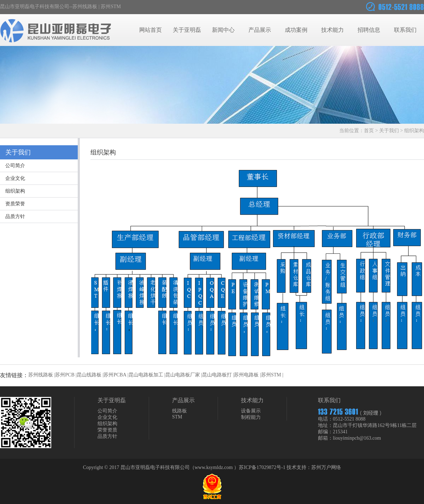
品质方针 (15, 216)
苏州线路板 (85, 7)
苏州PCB (65, 375)
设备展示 (251, 411)
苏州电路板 (246, 375)
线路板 (179, 411)
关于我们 (389, 131)
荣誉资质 (107, 430)
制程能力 (251, 417)
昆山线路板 (89, 375)
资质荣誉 (15, 204)
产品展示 (260, 30)
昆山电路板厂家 (183, 375)
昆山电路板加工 (146, 375)
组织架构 (15, 191)
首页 (369, 131)
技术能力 (332, 30)
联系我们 (405, 30)
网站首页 (151, 30)
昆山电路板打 (217, 375)
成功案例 (296, 30)
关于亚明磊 (187, 30)
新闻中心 (223, 30)
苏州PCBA (115, 375)
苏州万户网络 (326, 467)
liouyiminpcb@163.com (357, 438)
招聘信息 (369, 30)
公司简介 (15, 166)
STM (177, 417)
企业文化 (15, 178)
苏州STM (111, 7)
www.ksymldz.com (214, 467)
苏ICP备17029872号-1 (262, 467)
